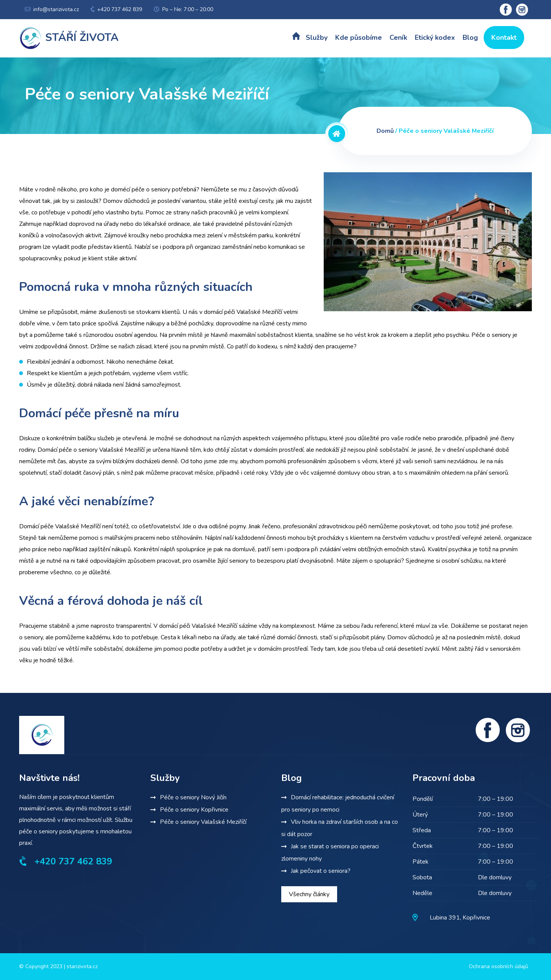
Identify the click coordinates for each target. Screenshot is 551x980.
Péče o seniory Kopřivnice (194, 810)
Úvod (296, 38)
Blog (470, 38)
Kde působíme (359, 38)
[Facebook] (488, 730)
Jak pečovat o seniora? (321, 871)
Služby (317, 38)
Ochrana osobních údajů (498, 966)
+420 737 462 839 (120, 9)
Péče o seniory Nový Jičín (193, 797)
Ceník (398, 38)
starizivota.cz (82, 966)
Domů (385, 131)
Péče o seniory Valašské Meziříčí (203, 822)
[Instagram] (518, 730)
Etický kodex (435, 38)
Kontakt (504, 38)
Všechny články (309, 894)
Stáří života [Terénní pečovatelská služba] (69, 38)
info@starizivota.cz (56, 9)
